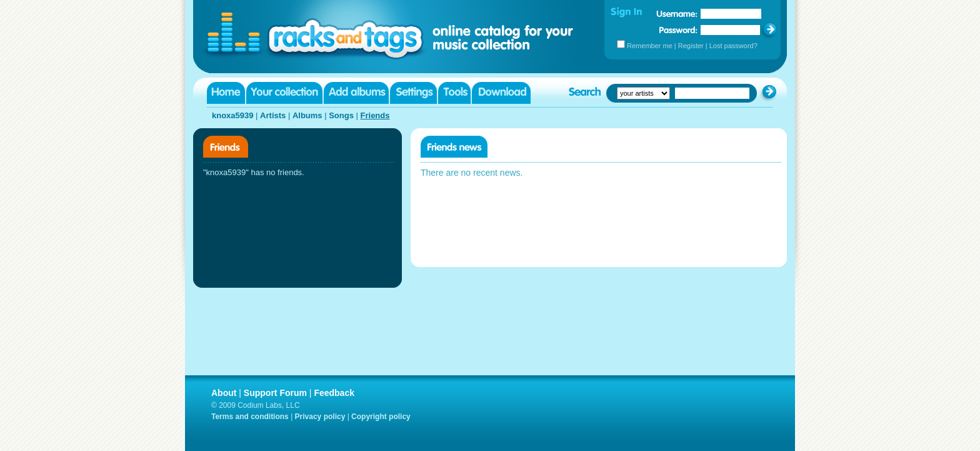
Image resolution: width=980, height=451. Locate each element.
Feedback (334, 393)
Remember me (650, 46)
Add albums (356, 93)
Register (691, 46)
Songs (341, 115)
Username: (677, 14)
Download (501, 93)
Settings (413, 93)
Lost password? (733, 46)
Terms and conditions (250, 417)
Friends (375, 115)
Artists (273, 115)
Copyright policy (381, 417)
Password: (678, 30)
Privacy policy (320, 417)
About (224, 393)
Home (226, 93)
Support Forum (275, 393)
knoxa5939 (233, 115)
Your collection (284, 93)
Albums (307, 115)
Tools (454, 93)
